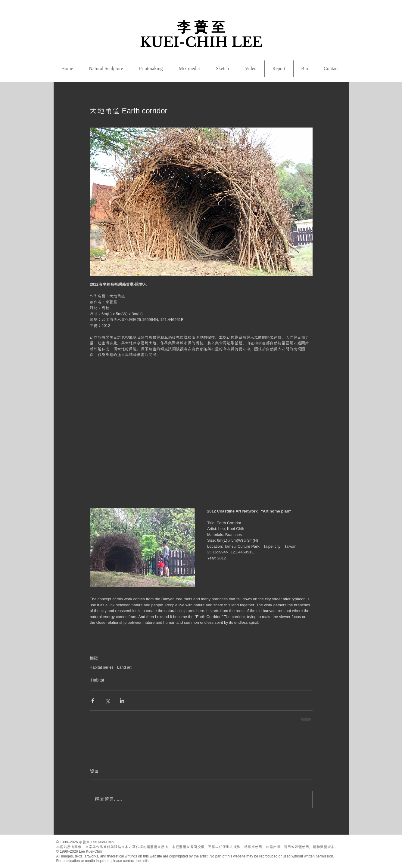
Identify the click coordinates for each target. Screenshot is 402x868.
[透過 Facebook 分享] (93, 701)
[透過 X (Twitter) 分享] (107, 701)
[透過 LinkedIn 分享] (122, 701)
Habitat (98, 680)
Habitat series (102, 667)
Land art (124, 667)
